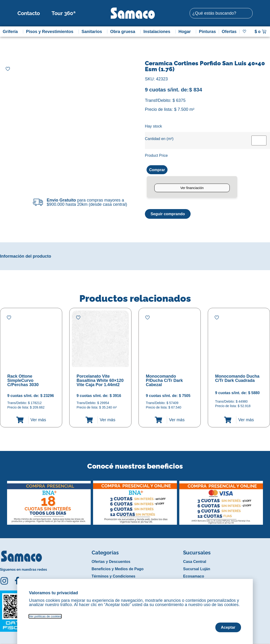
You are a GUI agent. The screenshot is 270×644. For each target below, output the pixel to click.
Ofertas (229, 32)
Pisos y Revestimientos (51, 32)
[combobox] (221, 13)
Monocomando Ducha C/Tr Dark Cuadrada (237, 379)
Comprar (158, 170)
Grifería (11, 32)
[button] (3, 500)
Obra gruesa (124, 32)
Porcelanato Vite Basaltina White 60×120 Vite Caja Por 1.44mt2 (100, 381)
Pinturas (207, 32)
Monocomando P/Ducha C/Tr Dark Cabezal (164, 381)
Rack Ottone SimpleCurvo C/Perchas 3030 (23, 381)
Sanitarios (93, 32)
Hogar (186, 32)
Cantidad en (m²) (159, 139)
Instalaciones (158, 32)
